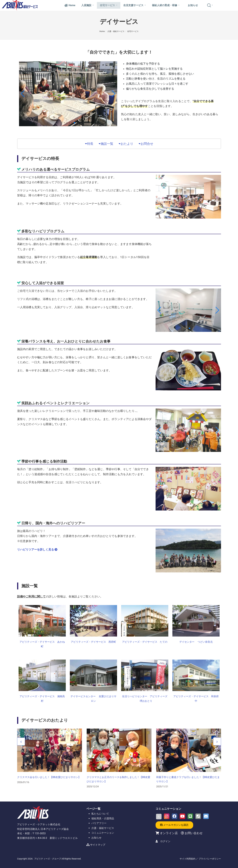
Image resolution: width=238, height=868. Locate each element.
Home (70, 5)
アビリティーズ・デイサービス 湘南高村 (42, 699)
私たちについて (100, 814)
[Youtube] (182, 816)
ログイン (165, 841)
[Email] (206, 816)
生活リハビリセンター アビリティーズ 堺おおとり (145, 699)
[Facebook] (175, 816)
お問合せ (146, 144)
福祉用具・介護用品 (103, 818)
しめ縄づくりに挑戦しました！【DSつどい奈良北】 (46, 777)
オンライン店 (169, 833)
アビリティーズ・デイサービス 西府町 (93, 642)
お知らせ (193, 5)
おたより (126, 144)
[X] (159, 817)
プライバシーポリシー (210, 859)
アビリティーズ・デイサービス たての (145, 642)
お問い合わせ (193, 833)
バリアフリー (99, 823)
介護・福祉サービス (116, 31)
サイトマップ (98, 845)
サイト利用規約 (187, 859)
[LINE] (190, 816)
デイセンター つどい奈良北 (196, 642)
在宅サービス (109, 5)
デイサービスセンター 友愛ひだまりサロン (93, 699)
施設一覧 (106, 144)
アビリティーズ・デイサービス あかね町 (42, 644)
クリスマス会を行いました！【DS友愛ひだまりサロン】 (118, 777)
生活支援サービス (135, 5)
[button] (62, 123)
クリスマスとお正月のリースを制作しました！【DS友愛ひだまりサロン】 (188, 779)
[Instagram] (167, 816)
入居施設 (88, 5)
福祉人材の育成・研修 (166, 5)
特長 (89, 144)
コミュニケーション (103, 833)
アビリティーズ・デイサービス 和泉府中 (196, 699)
